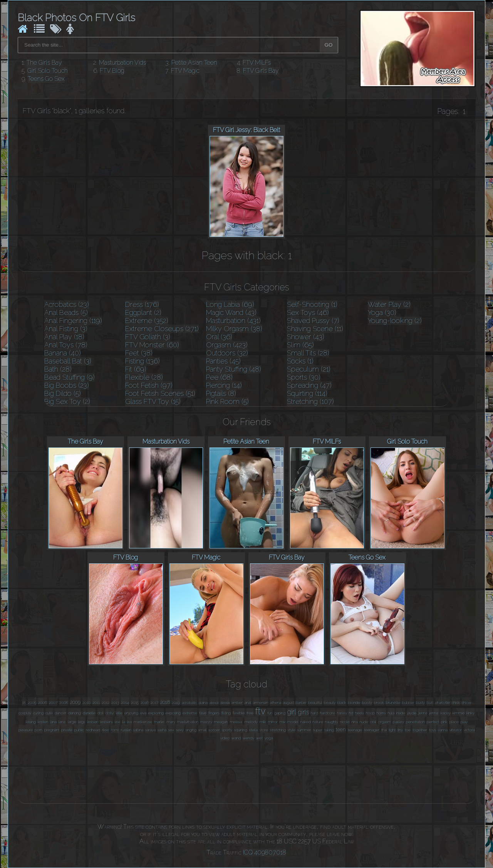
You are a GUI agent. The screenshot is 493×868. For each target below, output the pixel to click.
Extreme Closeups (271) (162, 329)
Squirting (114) (307, 393)
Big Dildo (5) (63, 393)
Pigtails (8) (221, 393)
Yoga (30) (382, 313)
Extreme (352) (147, 321)
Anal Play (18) (64, 337)
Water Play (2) (389, 304)
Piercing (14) (224, 385)
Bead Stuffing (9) (70, 377)
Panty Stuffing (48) (234, 369)
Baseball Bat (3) (68, 361)
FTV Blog (112, 71)
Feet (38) (139, 353)
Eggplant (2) (143, 313)
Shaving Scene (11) (315, 329)
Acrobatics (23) (67, 304)
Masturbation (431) (233, 321)
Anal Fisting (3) (66, 329)
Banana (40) (63, 353)
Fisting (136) (143, 361)
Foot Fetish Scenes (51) (160, 393)
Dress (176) (142, 304)
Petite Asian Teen (194, 63)
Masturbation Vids (122, 63)
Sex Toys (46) (308, 313)
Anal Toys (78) (66, 345)
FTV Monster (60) (152, 345)
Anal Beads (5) (66, 313)
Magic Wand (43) (231, 313)
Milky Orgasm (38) (234, 329)
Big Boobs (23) (67, 385)
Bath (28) (58, 369)
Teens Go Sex (46, 79)
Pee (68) (219, 377)
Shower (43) (306, 337)
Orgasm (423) (227, 345)
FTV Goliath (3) (148, 337)
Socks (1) (300, 361)
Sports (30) (304, 377)
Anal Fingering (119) (73, 321)
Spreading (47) (309, 385)
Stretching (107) (310, 401)
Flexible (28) (144, 377)
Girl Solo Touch (48, 71)
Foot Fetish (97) (149, 385)
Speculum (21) (309, 369)
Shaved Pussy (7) (313, 321)
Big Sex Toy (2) (67, 401)
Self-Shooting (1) (312, 304)
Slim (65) (300, 345)
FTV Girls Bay (261, 71)
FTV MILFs (257, 63)
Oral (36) (219, 337)
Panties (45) (223, 361)
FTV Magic (185, 71)
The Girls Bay (44, 63)
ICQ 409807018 (265, 852)
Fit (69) (136, 369)
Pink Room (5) (227, 401)
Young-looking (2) (395, 321)
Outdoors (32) (227, 353)
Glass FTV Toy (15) (153, 401)
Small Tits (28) (308, 353)
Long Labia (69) (230, 304)
